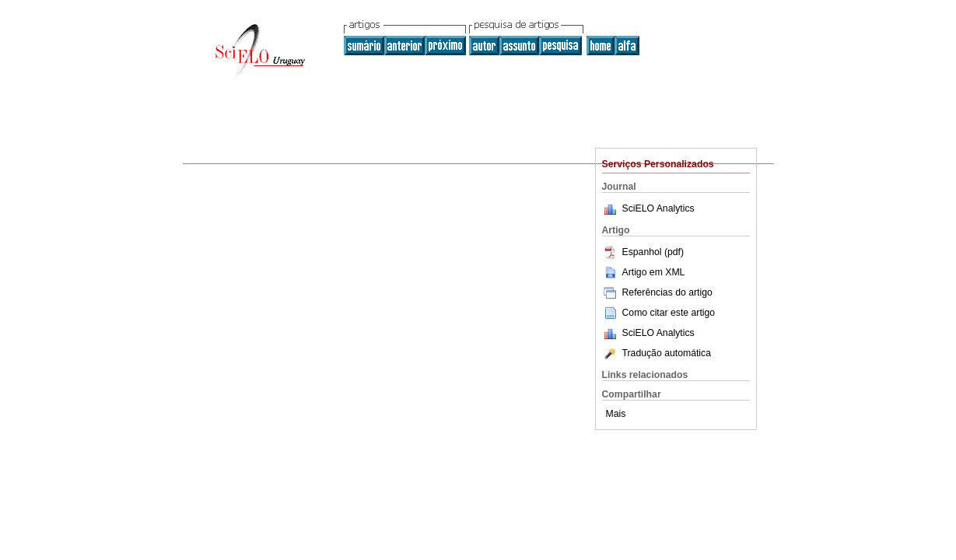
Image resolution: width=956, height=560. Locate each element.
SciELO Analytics (658, 208)
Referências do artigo (657, 292)
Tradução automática (657, 353)
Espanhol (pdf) (643, 252)
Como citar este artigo (669, 313)
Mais (616, 414)
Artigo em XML (644, 272)
